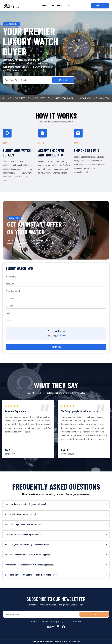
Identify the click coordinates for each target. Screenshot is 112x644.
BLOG (69, 5)
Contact (44, 622)
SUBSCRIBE (94, 614)
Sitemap (34, 622)
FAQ (53, 5)
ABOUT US (45, 5)
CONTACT (61, 5)
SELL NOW (100, 5)
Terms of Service (73, 622)
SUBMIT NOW (56, 347)
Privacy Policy (57, 622)
